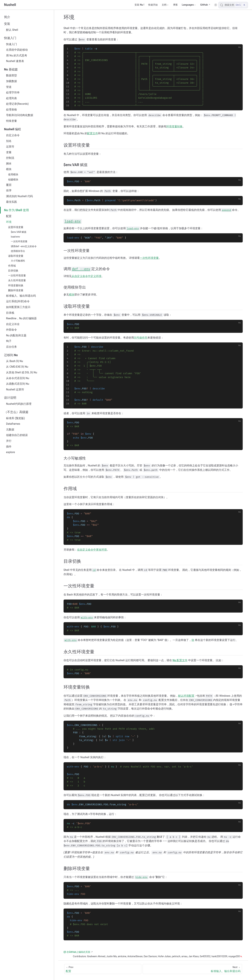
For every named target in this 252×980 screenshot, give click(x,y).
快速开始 (153, 5)
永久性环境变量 (17, 280)
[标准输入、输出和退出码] (192, 969)
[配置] (103, 969)
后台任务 (11, 347)
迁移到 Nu (11, 355)
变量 (9, 152)
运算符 (10, 147)
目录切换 (13, 271)
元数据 (10, 430)
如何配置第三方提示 (18, 307)
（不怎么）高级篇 (16, 412)
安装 (7, 24)
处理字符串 (13, 92)
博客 (175, 5)
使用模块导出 (18, 251)
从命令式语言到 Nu (18, 378)
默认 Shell (12, 30)
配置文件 (93, 133)
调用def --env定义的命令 (24, 246)
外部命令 (11, 330)
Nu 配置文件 (180, 660)
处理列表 (11, 98)
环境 (9, 222)
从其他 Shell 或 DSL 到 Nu (22, 372)
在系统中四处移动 (17, 50)
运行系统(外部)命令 (18, 301)
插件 (9, 447)
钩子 (9, 341)
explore (10, 452)
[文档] (165, 5)
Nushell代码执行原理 (19, 404)
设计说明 (10, 398)
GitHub (204, 5)
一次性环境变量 (19, 241)
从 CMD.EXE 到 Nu (17, 367)
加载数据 (11, 81)
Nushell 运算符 (15, 389)
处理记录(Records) (17, 104)
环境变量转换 (16, 286)
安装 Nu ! (139, 5)
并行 (9, 441)
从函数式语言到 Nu (18, 384)
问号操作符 (141, 338)
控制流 (10, 158)
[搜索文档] (233, 5)
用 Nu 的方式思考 (17, 55)
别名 (9, 141)
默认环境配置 (186, 696)
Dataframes (13, 424)
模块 (9, 169)
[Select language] (189, 5)
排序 (9, 190)
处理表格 (11, 110)
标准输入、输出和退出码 (21, 296)
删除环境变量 (16, 290)
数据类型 (11, 75)
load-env (15, 237)
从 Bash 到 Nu (15, 361)
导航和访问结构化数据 (20, 115)
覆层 (9, 185)
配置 (9, 216)
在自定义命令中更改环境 (92, 550)
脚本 (9, 164)
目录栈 (10, 313)
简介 (7, 17)
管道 (9, 87)
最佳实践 (11, 202)
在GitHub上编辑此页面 (77, 952)
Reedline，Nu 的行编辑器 (21, 318)
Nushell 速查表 (15, 61)
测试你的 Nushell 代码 (19, 196)
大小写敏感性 (18, 261)
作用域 (12, 266)
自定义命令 (13, 135)
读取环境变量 (16, 256)
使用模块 (13, 175)
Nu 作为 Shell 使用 (16, 210)
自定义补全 (13, 324)
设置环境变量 (16, 227)
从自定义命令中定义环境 (87, 276)
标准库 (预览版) (15, 418)
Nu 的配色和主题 (16, 335)
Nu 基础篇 (11, 69)
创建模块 (13, 180)
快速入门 (10, 38)
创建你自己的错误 (17, 435)
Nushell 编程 (13, 129)
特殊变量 (11, 121)
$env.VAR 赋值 (19, 232)
